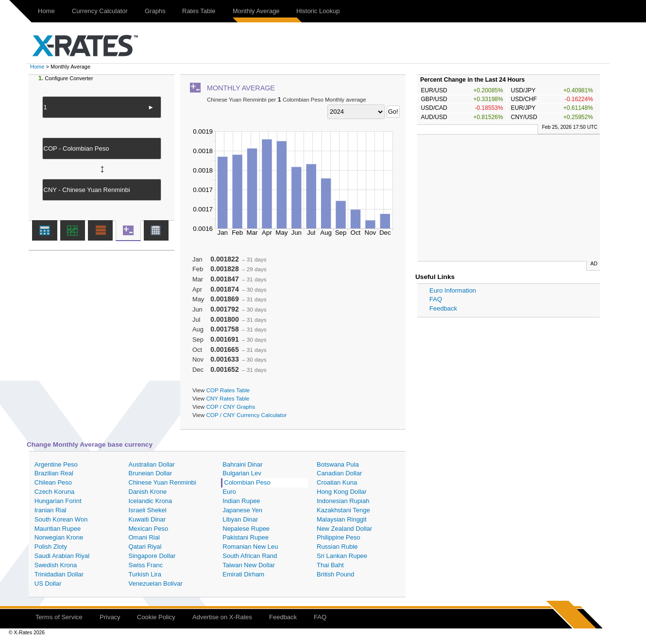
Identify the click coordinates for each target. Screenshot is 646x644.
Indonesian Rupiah (343, 501)
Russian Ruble (337, 547)
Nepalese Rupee (246, 529)
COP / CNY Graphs (230, 407)
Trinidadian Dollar (59, 574)
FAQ (436, 299)
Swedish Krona (56, 565)
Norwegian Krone (59, 537)
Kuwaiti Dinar (147, 519)
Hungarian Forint (58, 501)
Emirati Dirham (243, 574)
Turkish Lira (145, 574)
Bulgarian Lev (242, 473)
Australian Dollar (152, 464)
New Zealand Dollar (344, 529)
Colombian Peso (247, 482)
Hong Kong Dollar (342, 492)
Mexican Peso (149, 529)
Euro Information (453, 290)
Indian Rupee (241, 501)
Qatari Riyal (145, 547)
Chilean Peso (53, 482)
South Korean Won (61, 519)
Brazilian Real (54, 473)
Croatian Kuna (337, 482)
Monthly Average (256, 11)
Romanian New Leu (250, 547)
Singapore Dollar (152, 556)
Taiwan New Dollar (249, 565)
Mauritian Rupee (58, 529)
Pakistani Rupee (246, 537)
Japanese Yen (242, 510)
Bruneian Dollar (151, 473)
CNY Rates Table (228, 398)
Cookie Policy (156, 617)
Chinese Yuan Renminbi (162, 482)
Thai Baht (330, 565)
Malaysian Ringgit (342, 519)
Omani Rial (144, 537)
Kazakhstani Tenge (343, 510)
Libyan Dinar (240, 519)
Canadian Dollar (339, 473)
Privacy (110, 617)
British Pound (335, 574)
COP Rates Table (228, 390)
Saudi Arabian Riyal (62, 556)
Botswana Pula (338, 464)
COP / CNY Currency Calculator (246, 415)
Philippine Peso (339, 537)
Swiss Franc (146, 565)
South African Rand (250, 556)
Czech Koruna (54, 492)
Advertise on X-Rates (222, 617)
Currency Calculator (100, 11)
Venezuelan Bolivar (156, 583)
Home (46, 11)
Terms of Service (59, 617)
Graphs (155, 11)
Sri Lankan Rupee (342, 556)
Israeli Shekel (148, 510)
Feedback (443, 308)
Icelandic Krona (151, 501)
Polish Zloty (51, 547)
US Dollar (48, 583)
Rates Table (199, 11)
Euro (229, 492)
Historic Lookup (318, 11)
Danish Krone (148, 492)
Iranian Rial (51, 510)
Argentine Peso (56, 464)
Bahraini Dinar (242, 464)
